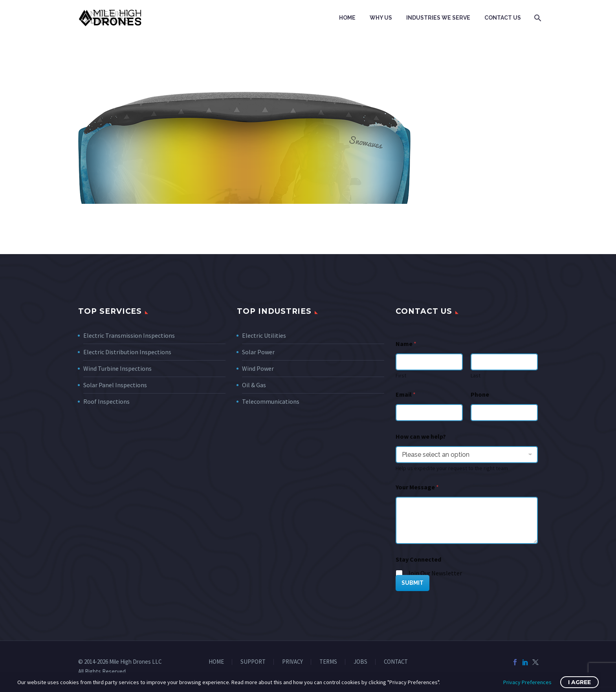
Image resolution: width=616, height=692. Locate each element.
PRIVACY (292, 662)
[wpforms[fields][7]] (467, 455)
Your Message (417, 487)
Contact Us (503, 18)
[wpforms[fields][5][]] (400, 574)
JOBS (360, 662)
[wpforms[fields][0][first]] (429, 362)
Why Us (381, 18)
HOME (216, 662)
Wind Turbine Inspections (117, 368)
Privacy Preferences (527, 682)
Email (406, 395)
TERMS (328, 662)
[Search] (537, 18)
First (401, 376)
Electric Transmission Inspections (129, 335)
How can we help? (421, 437)
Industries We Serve (438, 18)
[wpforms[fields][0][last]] (504, 362)
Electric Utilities (264, 335)
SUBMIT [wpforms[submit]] (412, 583)
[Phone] (504, 413)
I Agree (579, 682)
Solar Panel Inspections (115, 385)
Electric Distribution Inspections (127, 352)
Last (476, 376)
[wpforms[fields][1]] (429, 413)
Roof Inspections (106, 401)
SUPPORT (253, 662)
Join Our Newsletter (435, 573)
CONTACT (396, 662)
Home (347, 18)
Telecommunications (271, 401)
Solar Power (258, 352)
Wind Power (258, 368)
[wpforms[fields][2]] (467, 520)
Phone (480, 395)
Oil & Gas (254, 385)
